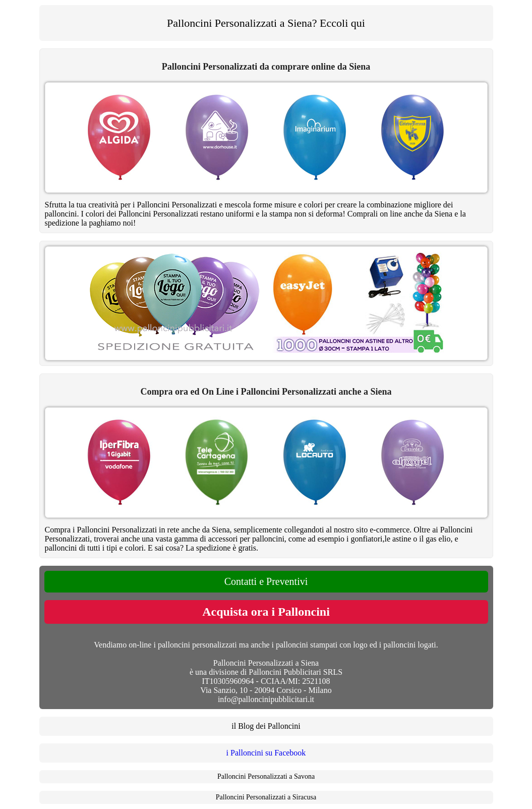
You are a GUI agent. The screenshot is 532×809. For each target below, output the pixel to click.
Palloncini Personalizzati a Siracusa (266, 797)
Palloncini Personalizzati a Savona (266, 776)
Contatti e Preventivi (266, 581)
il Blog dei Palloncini (266, 726)
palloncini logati (409, 645)
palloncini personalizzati (197, 645)
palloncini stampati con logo (322, 645)
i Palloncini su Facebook (266, 753)
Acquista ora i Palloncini (266, 612)
